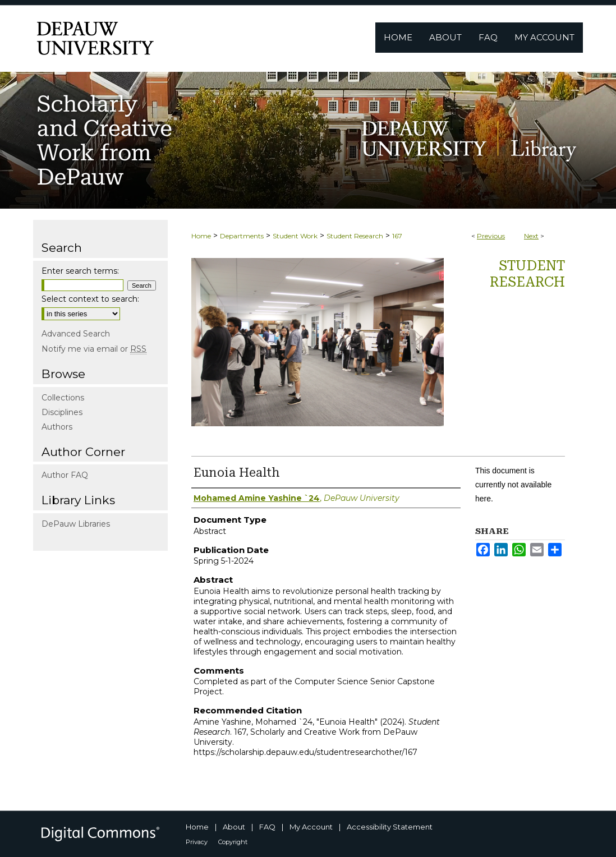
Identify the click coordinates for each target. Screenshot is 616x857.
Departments (242, 236)
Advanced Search (76, 334)
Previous (491, 236)
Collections (63, 398)
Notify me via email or (94, 349)
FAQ (267, 827)
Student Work (295, 236)
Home (201, 236)
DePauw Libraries (76, 524)
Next (531, 236)
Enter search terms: (80, 271)
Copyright (233, 842)
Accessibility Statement (390, 827)
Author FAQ (65, 475)
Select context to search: (90, 299)
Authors (57, 427)
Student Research (355, 236)
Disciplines (62, 412)
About (234, 827)
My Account (311, 827)
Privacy (197, 842)
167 (397, 236)
